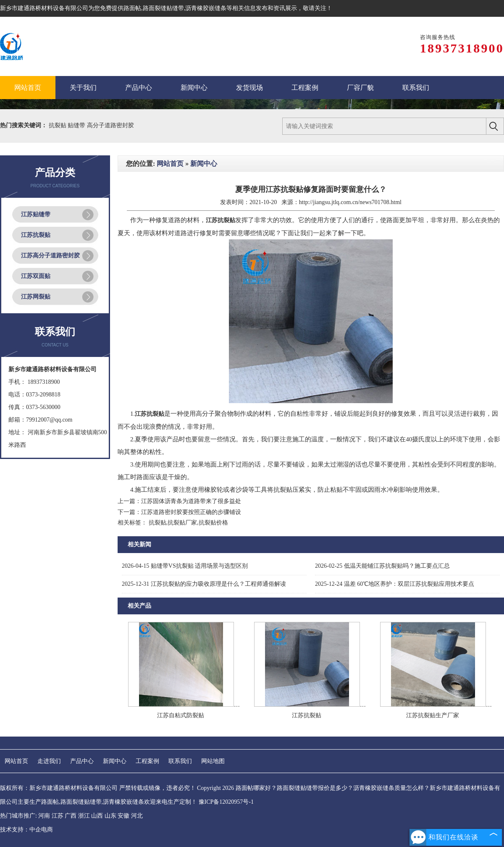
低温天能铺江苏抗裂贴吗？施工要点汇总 (382, 566)
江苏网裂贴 (36, 297)
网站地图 (213, 761)
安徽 (123, 816)
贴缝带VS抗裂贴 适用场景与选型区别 (185, 566)
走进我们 (49, 761)
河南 (44, 816)
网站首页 (170, 164)
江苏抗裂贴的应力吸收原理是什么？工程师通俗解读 (204, 584)
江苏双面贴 (36, 276)
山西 (97, 816)
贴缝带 (77, 125)
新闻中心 (204, 164)
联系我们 (180, 761)
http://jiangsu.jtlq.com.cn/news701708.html (350, 202)
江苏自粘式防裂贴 (181, 715)
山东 (110, 816)
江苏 (58, 816)
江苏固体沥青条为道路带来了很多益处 (191, 501)
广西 (71, 816)
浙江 (84, 816)
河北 (137, 816)
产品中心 (82, 761)
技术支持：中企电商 (26, 830)
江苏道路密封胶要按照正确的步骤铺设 (191, 512)
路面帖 (132, 8)
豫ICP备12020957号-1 (226, 802)
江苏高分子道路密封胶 (50, 256)
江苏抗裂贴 (36, 235)
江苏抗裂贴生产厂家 (433, 715)
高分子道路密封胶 (110, 125)
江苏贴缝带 (36, 214)
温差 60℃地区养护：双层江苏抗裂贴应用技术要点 (395, 584)
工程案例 (147, 761)
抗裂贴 (58, 125)
